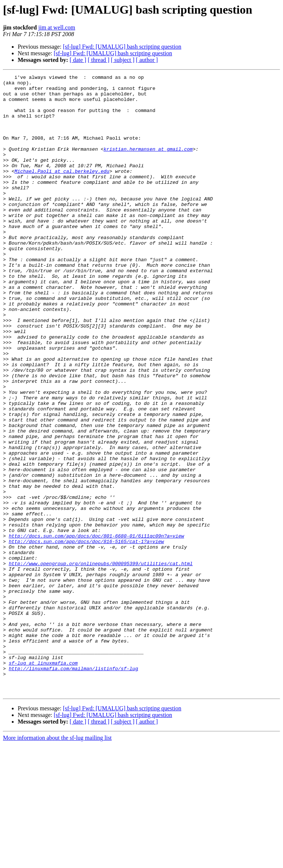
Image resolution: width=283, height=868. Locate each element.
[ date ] (78, 60)
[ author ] (147, 60)
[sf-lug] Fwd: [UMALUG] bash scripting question (122, 47)
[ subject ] (123, 60)
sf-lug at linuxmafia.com (43, 781)
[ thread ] (99, 60)
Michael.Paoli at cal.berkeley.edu (62, 191)
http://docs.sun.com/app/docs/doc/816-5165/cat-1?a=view (86, 635)
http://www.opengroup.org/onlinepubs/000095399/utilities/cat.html (101, 662)
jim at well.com (57, 27)
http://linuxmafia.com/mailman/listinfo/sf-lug (74, 788)
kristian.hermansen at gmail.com (148, 164)
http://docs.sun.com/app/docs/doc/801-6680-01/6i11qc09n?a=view (97, 629)
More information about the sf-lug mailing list (57, 862)
